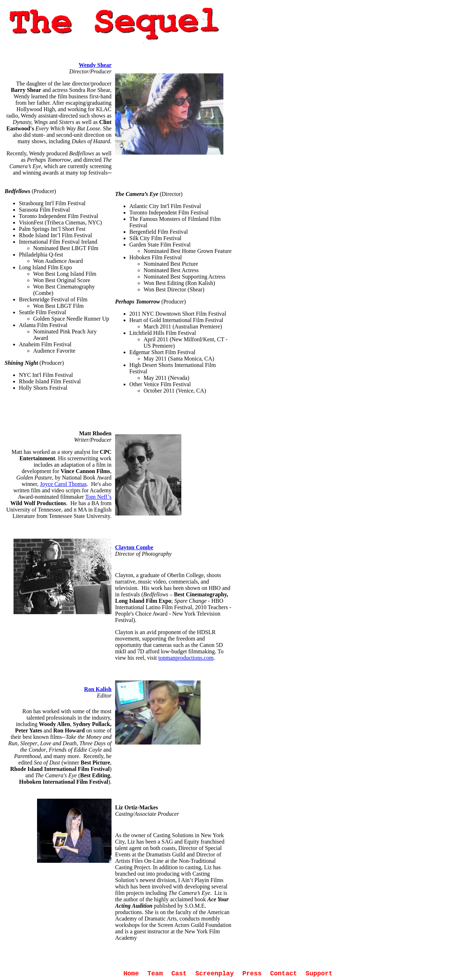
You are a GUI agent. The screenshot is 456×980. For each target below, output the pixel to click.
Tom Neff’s (98, 497)
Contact (284, 974)
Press (252, 974)
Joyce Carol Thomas (63, 484)
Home (131, 974)
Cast (179, 974)
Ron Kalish (98, 689)
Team (155, 974)
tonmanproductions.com (186, 658)
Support (319, 974)
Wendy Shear (95, 65)
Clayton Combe (134, 547)
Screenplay (214, 974)
